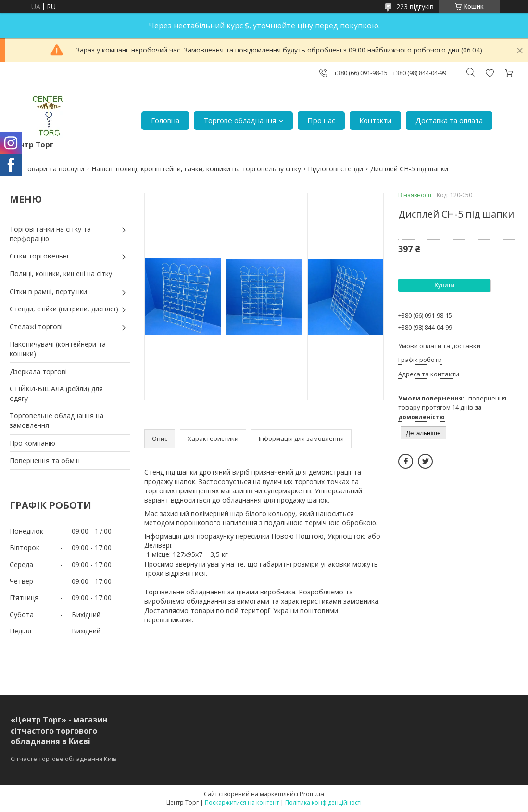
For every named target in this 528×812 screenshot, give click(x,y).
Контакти (375, 120)
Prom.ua (312, 794)
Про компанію (32, 443)
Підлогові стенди (335, 169)
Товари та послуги (54, 169)
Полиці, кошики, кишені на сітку (61, 274)
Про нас (321, 120)
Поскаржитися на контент (242, 803)
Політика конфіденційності (323, 803)
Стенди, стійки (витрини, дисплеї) (64, 309)
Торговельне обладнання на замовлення (57, 420)
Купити (444, 285)
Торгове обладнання (240, 120)
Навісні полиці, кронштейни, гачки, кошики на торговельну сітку (196, 169)
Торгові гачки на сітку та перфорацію (50, 234)
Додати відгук (490, 73)
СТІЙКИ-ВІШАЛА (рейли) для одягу (56, 393)
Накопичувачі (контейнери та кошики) (58, 349)
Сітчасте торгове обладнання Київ (64, 759)
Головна (165, 120)
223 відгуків (415, 6)
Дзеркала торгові (38, 371)
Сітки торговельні (39, 256)
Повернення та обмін (45, 460)
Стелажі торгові (36, 327)
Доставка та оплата (449, 120)
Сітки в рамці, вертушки (48, 291)
